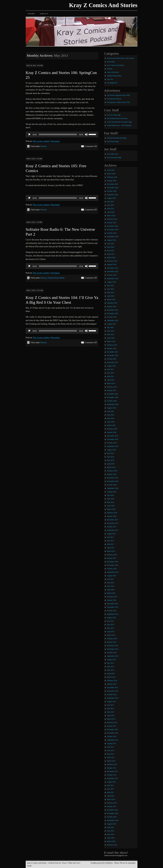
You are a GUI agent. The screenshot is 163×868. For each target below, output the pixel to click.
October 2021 (112, 359)
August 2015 (111, 618)
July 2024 (110, 244)
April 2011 (111, 796)
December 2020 (112, 394)
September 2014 (113, 656)
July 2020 (110, 411)
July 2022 (110, 327)
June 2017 (111, 541)
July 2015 (110, 621)
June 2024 (111, 247)
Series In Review (113, 72)
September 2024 (113, 237)
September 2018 (113, 488)
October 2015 (112, 611)
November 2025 (113, 188)
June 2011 (111, 789)
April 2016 (111, 590)
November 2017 (113, 523)
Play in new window (41, 141)
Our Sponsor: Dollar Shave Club (118, 102)
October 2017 (112, 527)
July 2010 (110, 827)
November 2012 (113, 733)
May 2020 (111, 418)
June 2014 (111, 667)
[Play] (29, 134)
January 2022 (112, 348)
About (44, 14)
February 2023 (112, 303)
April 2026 (111, 170)
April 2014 (111, 674)
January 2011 (112, 806)
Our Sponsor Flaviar (114, 99)
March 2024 (111, 258)
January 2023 (112, 306)
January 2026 (112, 181)
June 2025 (111, 205)
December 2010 (112, 810)
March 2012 (111, 761)
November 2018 (113, 481)
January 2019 (112, 474)
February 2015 (112, 639)
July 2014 (110, 663)
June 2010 (111, 831)
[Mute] (86, 134)
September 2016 (113, 572)
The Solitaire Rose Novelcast (117, 118)
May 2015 (111, 628)
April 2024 (111, 254)
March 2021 (111, 383)
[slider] (58, 134)
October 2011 (112, 775)
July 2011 (110, 785)
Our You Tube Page (114, 115)
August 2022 (111, 324)
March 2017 (111, 551)
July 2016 (110, 579)
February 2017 (112, 555)
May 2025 (111, 209)
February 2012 (112, 764)
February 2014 (112, 681)
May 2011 (111, 792)
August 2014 (111, 660)
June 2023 (111, 289)
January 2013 (112, 726)
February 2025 (112, 219)
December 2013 (112, 688)
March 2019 (111, 467)
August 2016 (111, 576)
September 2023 (113, 279)
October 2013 (112, 695)
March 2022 (111, 341)
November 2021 (113, 355)
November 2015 (113, 607)
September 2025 (113, 195)
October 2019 (112, 443)
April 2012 (111, 757)
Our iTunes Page (113, 141)
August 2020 (111, 408)
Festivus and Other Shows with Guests (120, 58)
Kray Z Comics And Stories (103, 5)
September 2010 (113, 820)
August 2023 (111, 282)
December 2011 (112, 771)
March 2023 (111, 299)
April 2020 (111, 422)
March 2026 (111, 174)
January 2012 (112, 768)
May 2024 (111, 251)
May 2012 (111, 754)
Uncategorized (112, 83)
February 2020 (112, 429)
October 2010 (112, 817)
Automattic (132, 863)
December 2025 (112, 184)
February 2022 (112, 345)
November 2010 (113, 813)
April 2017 (111, 548)
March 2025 (111, 216)
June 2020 (111, 415)
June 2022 (111, 331)
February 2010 (112, 845)
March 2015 (111, 635)
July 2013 (110, 705)
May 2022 (111, 334)
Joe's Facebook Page (114, 157)
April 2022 (111, 338)
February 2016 (112, 597)
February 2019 (112, 471)
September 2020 (113, 404)
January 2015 (112, 642)
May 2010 (111, 834)
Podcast (44, 146)
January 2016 (112, 600)
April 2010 (111, 838)
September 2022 (113, 320)
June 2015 (111, 625)
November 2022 (113, 313)
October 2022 (112, 317)
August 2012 (111, 743)
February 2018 (112, 513)
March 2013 (111, 719)
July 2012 (110, 747)
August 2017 (111, 534)
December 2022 (112, 310)
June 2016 (111, 583)
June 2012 (111, 750)
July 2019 (110, 453)
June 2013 (111, 709)
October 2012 (112, 736)
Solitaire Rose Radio (56, 278)
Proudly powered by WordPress (102, 863)
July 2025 (110, 202)
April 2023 (111, 296)
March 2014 (111, 677)
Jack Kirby (111, 62)
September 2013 (113, 698)
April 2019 (111, 464)
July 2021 (110, 369)
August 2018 (111, 492)
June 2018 (111, 499)
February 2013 (112, 722)
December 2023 (112, 268)
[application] (62, 134)
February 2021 (112, 387)
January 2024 (112, 265)
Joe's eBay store (113, 154)
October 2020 (112, 401)
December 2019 (112, 436)
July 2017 (110, 537)
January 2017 (112, 558)
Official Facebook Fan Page (117, 138)
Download (55, 141)
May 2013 (111, 712)
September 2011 (113, 778)
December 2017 (112, 520)
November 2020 (113, 397)
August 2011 (111, 782)
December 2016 (112, 562)
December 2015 (112, 604)
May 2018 (111, 502)
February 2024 (112, 261)
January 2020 (112, 432)
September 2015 (113, 614)
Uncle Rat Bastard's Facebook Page (119, 122)
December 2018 (112, 478)
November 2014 (113, 649)
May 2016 (111, 586)
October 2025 (112, 191)
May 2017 (111, 544)
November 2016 (113, 565)
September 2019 (113, 446)
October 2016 (112, 569)
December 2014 (112, 646)
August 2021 (111, 366)
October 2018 (112, 485)
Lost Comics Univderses (116, 65)
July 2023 (110, 285)
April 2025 (111, 212)
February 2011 (112, 803)
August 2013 (111, 702)
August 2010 (111, 824)
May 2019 (111, 460)
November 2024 (113, 230)
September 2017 (113, 530)
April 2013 (111, 715)
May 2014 (111, 670)
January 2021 (112, 390)
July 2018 (110, 495)
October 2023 (112, 275)
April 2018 (111, 506)
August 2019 (111, 450)
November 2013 (113, 691)
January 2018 (112, 516)
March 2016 (111, 593)
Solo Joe (110, 79)
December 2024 (112, 226)
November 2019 (113, 439)
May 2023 (111, 292)
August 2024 (111, 240)
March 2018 (111, 509)
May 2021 (111, 376)
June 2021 (111, 373)
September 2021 (113, 362)
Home (32, 14)
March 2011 (111, 799)
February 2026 (112, 177)
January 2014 (112, 684)
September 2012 (113, 740)
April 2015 (111, 632)
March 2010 (111, 841)
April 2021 (111, 380)
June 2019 (111, 457)
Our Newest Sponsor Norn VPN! (118, 95)
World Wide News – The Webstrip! (119, 125)
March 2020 (111, 425)
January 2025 (112, 223)
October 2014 (112, 653)
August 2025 (111, 198)
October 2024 (112, 233)
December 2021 (112, 352)
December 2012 (112, 729)
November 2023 (113, 272)
